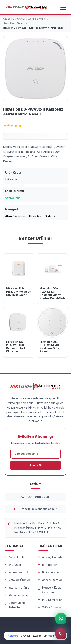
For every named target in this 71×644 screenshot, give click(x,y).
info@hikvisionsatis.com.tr (39, 509)
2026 (35, 636)
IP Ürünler (15, 565)
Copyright (26, 636)
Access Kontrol (18, 572)
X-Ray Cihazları (52, 607)
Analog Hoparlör (53, 557)
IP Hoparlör (50, 565)
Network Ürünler (19, 580)
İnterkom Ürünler (19, 588)
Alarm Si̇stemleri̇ (37, 19)
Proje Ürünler (17, 557)
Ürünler (21, 19)
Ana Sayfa (9, 19)
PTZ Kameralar (52, 600)
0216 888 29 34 (39, 497)
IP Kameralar (51, 572)
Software (13, 636)
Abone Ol (35, 465)
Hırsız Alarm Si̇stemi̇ (14, 23)
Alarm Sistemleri (19, 595)
